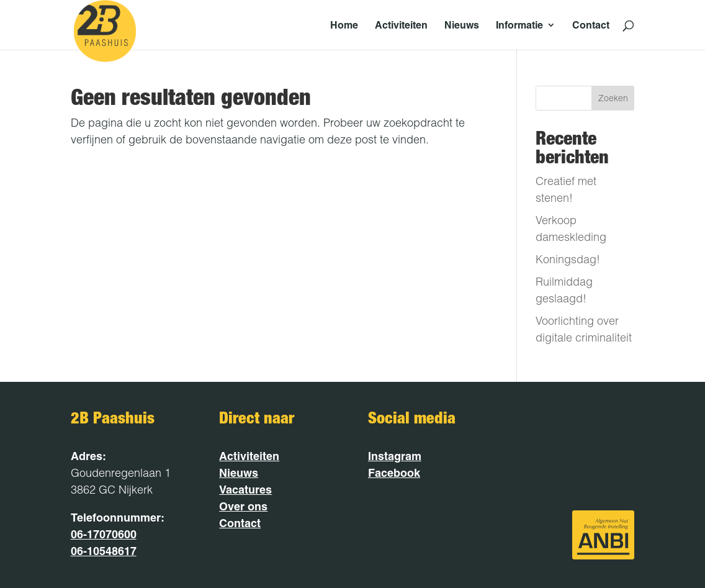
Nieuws (462, 26)
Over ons (243, 506)
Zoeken (613, 98)
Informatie (519, 26)
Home (344, 26)
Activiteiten (401, 26)
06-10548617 (104, 551)
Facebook (394, 473)
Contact (591, 26)
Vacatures (245, 490)
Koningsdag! (568, 259)
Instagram (395, 456)
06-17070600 (104, 534)
